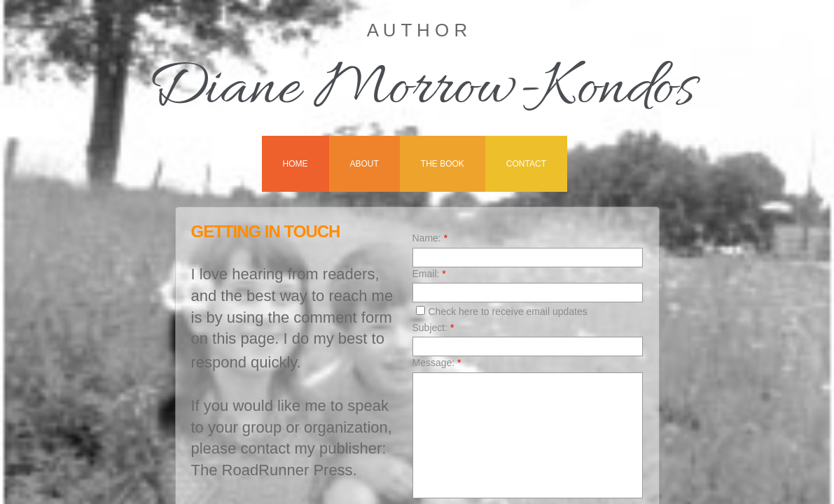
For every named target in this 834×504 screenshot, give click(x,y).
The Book (443, 164)
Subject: (433, 328)
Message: (437, 363)
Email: (429, 274)
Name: (430, 238)
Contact (526, 164)
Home (296, 164)
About (364, 164)
